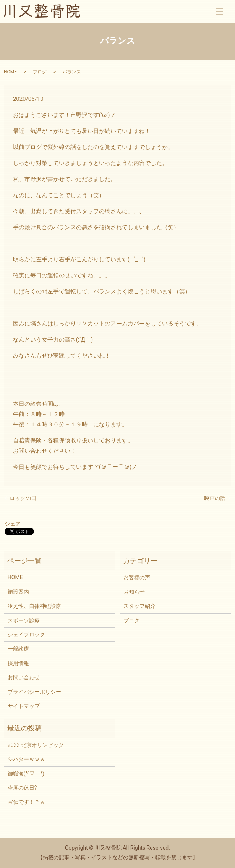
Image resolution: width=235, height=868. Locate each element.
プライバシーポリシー (34, 692)
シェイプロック (26, 635)
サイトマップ (24, 706)
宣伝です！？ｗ (26, 802)
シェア (13, 524)
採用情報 (18, 663)
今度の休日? (22, 788)
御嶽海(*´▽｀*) (26, 774)
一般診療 (18, 649)
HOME (10, 72)
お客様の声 (137, 577)
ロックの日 (23, 498)
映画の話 (215, 498)
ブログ (40, 72)
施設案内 (18, 592)
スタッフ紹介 (139, 606)
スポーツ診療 (24, 620)
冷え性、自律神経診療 (34, 606)
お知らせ (134, 592)
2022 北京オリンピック (36, 745)
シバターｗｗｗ (26, 759)
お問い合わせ (24, 677)
